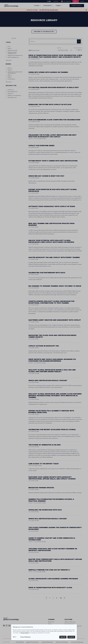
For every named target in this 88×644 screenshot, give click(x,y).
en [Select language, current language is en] (15, 637)
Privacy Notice (25, 633)
